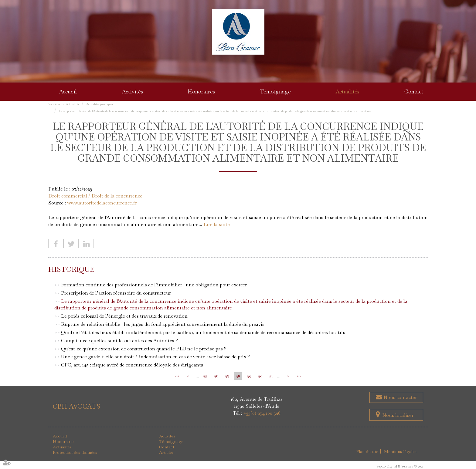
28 (238, 376)
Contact (414, 91)
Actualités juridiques (100, 104)
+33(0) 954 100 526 (262, 413)
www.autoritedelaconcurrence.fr (102, 203)
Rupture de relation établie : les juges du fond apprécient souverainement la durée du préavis (163, 324)
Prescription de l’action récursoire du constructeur (116, 293)
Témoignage (275, 91)
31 (271, 376)
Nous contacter (399, 397)
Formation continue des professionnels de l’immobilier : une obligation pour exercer (154, 285)
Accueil (68, 91)
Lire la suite (217, 224)
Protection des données (75, 452)
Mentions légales (400, 451)
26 (216, 376)
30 (260, 376)
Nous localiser (398, 415)
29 (249, 376)
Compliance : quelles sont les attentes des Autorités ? (119, 341)
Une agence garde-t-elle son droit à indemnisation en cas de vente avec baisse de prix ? (155, 357)
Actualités (347, 91)
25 (205, 376)
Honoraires (201, 91)
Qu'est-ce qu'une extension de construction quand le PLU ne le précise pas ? (144, 349)
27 (227, 376)
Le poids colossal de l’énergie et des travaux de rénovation (124, 316)
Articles (166, 452)
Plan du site (367, 451)
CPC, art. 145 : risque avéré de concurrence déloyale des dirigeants (132, 365)
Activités (132, 91)
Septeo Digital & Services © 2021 (400, 466)
